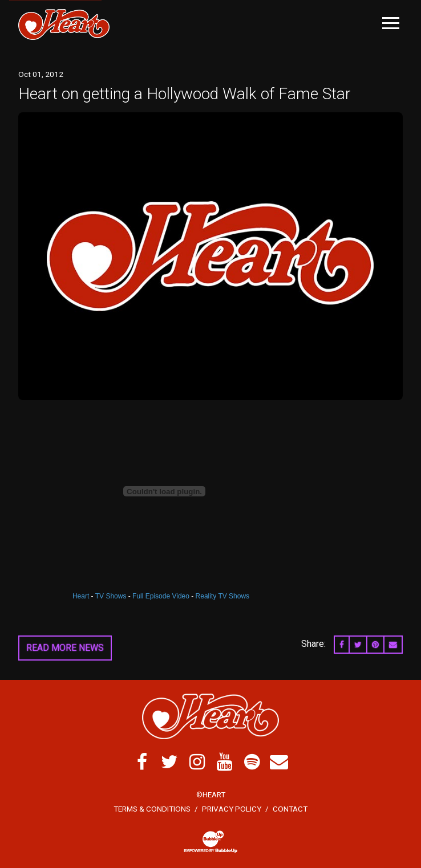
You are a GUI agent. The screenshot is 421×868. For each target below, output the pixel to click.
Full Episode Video (161, 596)
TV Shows (111, 596)
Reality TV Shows (222, 596)
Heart (81, 596)
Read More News (65, 648)
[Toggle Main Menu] (391, 23)
